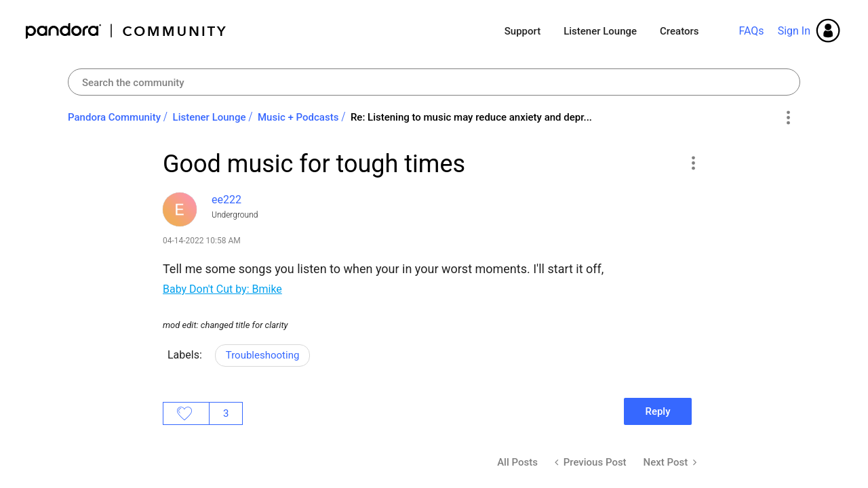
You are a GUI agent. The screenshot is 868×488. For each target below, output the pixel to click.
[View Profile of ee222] (226, 200)
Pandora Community (126, 31)
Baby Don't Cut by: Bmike (222, 289)
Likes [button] (186, 413)
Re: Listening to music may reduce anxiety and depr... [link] (471, 117)
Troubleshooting (263, 355)
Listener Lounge (600, 31)
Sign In (794, 31)
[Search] (434, 82)
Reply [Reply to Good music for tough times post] (657, 411)
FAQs (751, 31)
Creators (679, 31)
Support (522, 31)
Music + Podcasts (298, 117)
